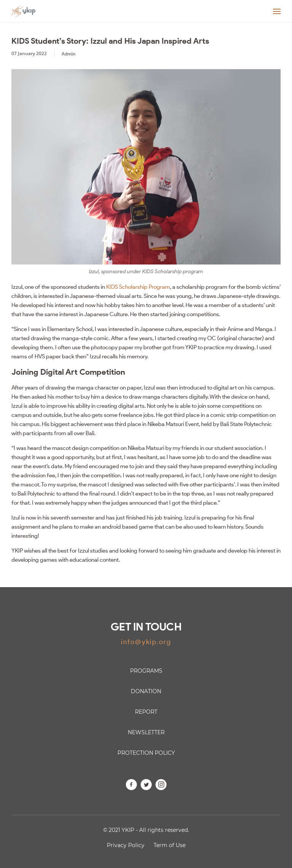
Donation (146, 691)
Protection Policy (146, 753)
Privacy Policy (126, 845)
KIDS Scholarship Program (138, 287)
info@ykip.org (146, 642)
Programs (146, 671)
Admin (69, 54)
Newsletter (146, 732)
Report (146, 712)
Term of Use (170, 845)
